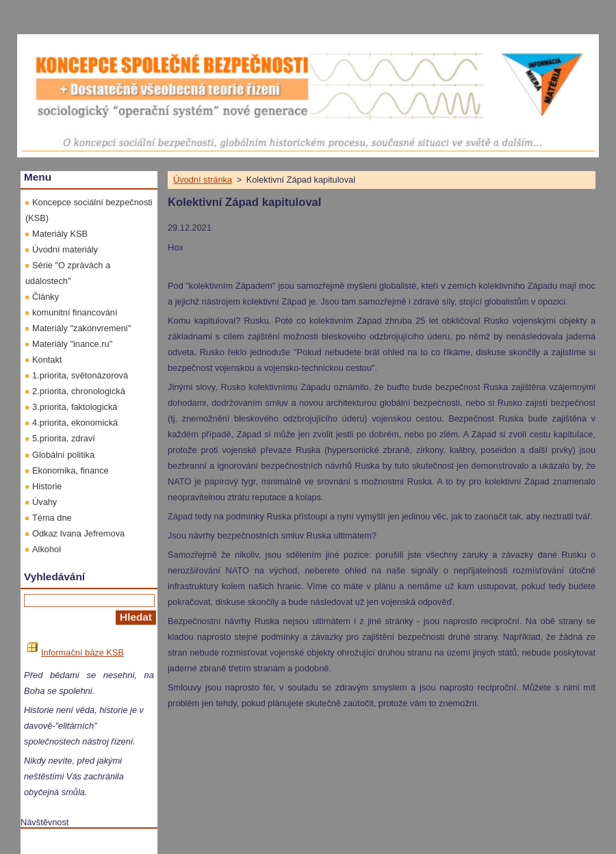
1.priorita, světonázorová (80, 375)
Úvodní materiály (65, 249)
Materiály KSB (60, 234)
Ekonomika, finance (70, 470)
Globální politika (63, 455)
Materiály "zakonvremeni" (81, 328)
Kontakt (47, 360)
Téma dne (52, 518)
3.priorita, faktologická (75, 407)
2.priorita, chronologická (79, 391)
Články (46, 297)
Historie (47, 486)
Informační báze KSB (76, 652)
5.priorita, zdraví (64, 438)
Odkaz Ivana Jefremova (78, 533)
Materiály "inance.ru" (72, 344)
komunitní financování (75, 312)
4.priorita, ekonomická (75, 423)
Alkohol (47, 549)
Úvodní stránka (203, 180)
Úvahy (44, 502)
